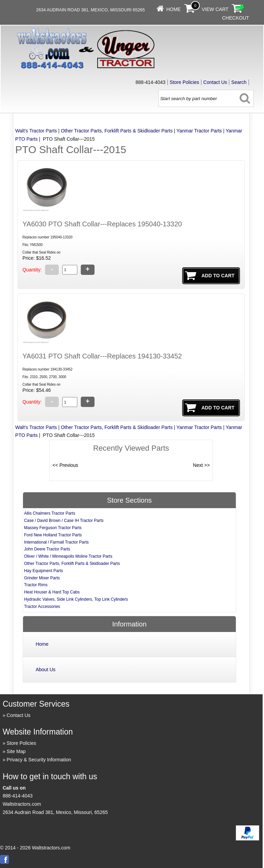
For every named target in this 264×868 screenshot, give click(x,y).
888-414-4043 (18, 796)
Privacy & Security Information (39, 760)
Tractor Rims (36, 585)
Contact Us (215, 82)
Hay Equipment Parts (43, 571)
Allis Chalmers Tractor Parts (50, 513)
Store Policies (185, 82)
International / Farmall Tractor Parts (56, 542)
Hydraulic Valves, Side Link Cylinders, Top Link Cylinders (76, 599)
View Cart (215, 9)
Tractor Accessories (42, 607)
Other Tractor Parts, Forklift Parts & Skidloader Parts (117, 131)
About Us (46, 669)
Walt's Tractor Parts (36, 131)
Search (239, 82)
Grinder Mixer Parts (42, 578)
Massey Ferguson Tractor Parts (53, 528)
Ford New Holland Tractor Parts (53, 535)
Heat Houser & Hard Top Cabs (52, 592)
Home (174, 9)
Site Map (16, 751)
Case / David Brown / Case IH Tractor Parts (64, 521)
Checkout (236, 18)
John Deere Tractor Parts (47, 549)
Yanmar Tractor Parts (199, 131)
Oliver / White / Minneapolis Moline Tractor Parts (68, 556)
